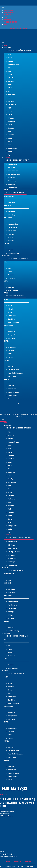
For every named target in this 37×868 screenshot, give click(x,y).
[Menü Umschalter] (3, 7)
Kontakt (8, 861)
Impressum (28, 861)
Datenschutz (18, 861)
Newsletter (3, 794)
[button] (19, 404)
